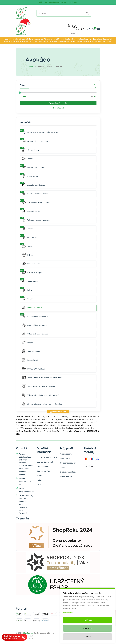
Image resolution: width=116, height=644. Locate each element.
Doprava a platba (43, 471)
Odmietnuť (88, 637)
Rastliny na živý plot (32, 273)
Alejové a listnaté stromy (34, 185)
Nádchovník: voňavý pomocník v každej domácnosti (58, 2)
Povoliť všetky (88, 620)
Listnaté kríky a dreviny (33, 168)
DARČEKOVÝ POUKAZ (33, 369)
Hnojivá (28, 343)
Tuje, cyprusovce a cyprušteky (36, 220)
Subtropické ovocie (32, 308)
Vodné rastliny (30, 281)
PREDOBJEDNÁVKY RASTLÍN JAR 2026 (40, 133)
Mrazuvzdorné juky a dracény (36, 317)
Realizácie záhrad (43, 466)
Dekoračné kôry (31, 360)
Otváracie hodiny (11, 638)
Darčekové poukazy (68, 472)
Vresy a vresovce (31, 264)
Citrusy (27, 299)
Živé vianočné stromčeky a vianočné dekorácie (42, 404)
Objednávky (65, 458)
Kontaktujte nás (66, 476)
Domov (30, 66)
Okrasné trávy (30, 238)
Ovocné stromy (30, 150)
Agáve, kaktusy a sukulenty (35, 325)
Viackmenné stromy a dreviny (36, 203)
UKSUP (40, 484)
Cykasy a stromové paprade (35, 334)
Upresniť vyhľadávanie (58, 103)
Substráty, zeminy (31, 352)
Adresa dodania (66, 454)
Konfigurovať (88, 628)
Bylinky (27, 255)
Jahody (27, 159)
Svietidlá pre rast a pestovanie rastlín (38, 387)
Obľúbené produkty (68, 463)
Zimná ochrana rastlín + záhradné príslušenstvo (42, 378)
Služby (39, 480)
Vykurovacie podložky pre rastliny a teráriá (40, 395)
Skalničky (28, 246)
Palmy (27, 290)
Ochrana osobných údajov (47, 457)
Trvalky (27, 229)
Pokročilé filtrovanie (58, 108)
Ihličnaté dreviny (31, 211)
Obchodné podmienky (45, 462)
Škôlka (39, 475)
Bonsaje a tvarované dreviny (35, 194)
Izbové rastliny (30, 176)
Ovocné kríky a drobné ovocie (36, 141)
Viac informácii (68, 613)
